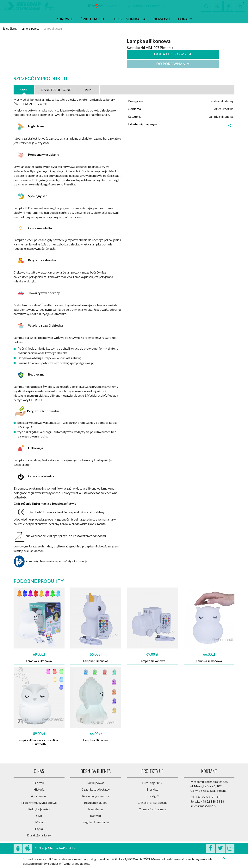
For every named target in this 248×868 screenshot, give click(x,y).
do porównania (172, 64)
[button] (229, 6)
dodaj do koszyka (172, 54)
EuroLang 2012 (152, 783)
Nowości (162, 19)
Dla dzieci (114, 6)
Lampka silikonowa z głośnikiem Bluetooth (39, 742)
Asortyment (39, 796)
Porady (185, 19)
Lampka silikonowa (39, 661)
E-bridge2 (152, 796)
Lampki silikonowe (30, 29)
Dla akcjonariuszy (39, 835)
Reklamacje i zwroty (96, 796)
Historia (39, 789)
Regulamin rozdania (96, 822)
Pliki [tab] (89, 90)
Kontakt (96, 816)
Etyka (39, 829)
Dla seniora (134, 6)
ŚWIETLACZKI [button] (92, 19)
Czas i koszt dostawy (96, 789)
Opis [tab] (24, 90)
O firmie (39, 783)
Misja (39, 822)
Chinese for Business (152, 809)
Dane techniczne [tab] (56, 90)
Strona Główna (10, 29)
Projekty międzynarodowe (39, 802)
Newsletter (96, 809)
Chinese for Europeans (152, 802)
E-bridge (152, 789)
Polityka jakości (39, 809)
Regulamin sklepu (96, 802)
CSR (39, 816)
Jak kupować (96, 783)
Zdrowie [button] (64, 19)
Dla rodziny (155, 6)
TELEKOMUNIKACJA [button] (129, 19)
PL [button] (217, 6)
